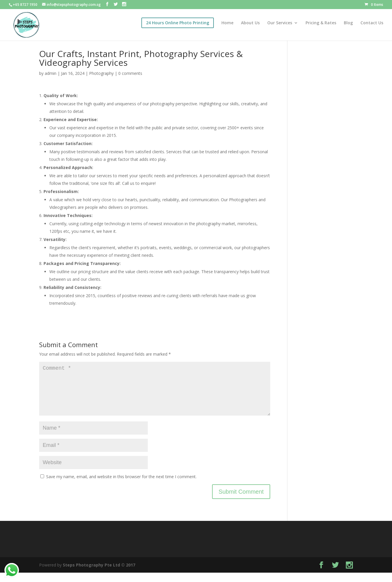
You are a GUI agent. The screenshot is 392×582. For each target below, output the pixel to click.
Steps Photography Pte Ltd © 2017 (99, 574)
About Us (250, 23)
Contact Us (372, 23)
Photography (101, 73)
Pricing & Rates (321, 23)
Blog (348, 23)
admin (51, 73)
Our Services (280, 23)
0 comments (130, 73)
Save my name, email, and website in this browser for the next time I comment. (121, 486)
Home (227, 23)
